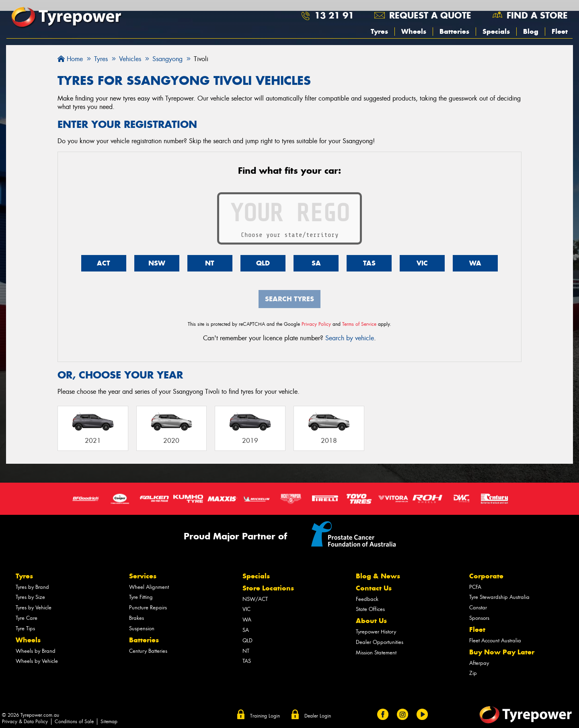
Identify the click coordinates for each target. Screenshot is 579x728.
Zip (473, 673)
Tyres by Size (30, 597)
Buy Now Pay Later (502, 652)
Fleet (560, 31)
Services (143, 576)
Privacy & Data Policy (25, 722)
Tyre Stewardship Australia (499, 597)
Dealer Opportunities (380, 642)
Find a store (537, 15)
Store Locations (268, 588)
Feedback (367, 599)
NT (210, 263)
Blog (531, 31)
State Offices (370, 609)
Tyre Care (27, 618)
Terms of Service (359, 324)
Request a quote (430, 15)
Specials (496, 31)
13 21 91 (334, 15)
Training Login (265, 716)
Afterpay (479, 663)
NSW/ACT (255, 599)
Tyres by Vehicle (34, 608)
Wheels (414, 31)
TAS (369, 263)
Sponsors (479, 618)
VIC (422, 263)
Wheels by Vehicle (37, 661)
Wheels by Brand (36, 651)
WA (475, 263)
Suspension (142, 628)
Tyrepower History (376, 632)
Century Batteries (148, 651)
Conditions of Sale (74, 722)
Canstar (478, 608)
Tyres (379, 31)
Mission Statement (376, 653)
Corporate (486, 576)
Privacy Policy (316, 324)
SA (316, 263)
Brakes (137, 618)
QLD (263, 263)
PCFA (475, 587)
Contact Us (374, 588)
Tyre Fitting (141, 597)
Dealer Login (318, 716)
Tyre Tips (25, 628)
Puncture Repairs (148, 608)
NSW (157, 263)
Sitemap (109, 722)
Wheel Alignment (149, 587)
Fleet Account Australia (495, 641)
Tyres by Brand (32, 587)
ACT (104, 263)
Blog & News (378, 576)
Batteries (454, 31)
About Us (371, 621)
